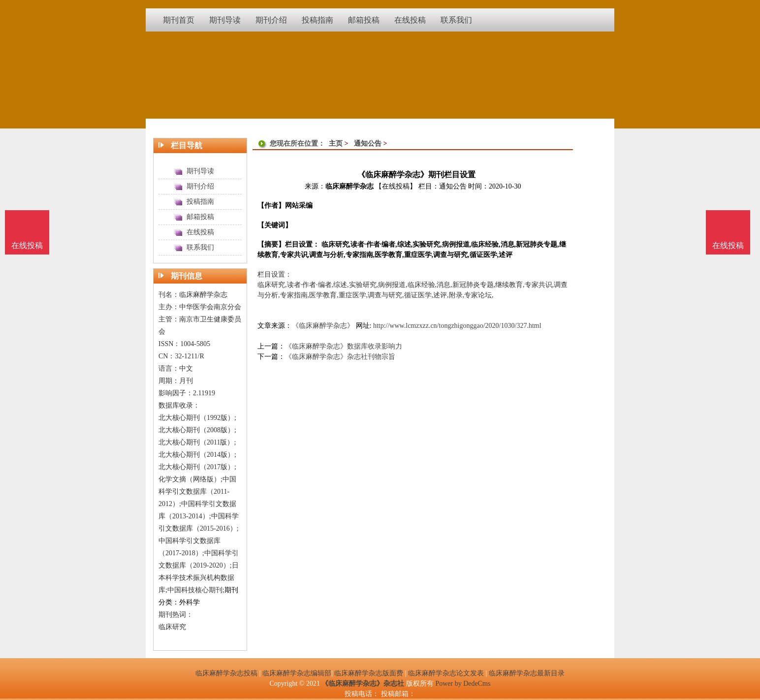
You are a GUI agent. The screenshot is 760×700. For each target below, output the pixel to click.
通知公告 (368, 143)
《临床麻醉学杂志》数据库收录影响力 (344, 346)
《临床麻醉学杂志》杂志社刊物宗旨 (340, 357)
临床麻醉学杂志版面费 (369, 673)
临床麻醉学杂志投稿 (226, 673)
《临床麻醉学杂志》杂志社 (363, 684)
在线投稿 (728, 245)
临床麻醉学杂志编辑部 (297, 673)
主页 (336, 143)
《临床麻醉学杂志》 (323, 326)
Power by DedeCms (463, 684)
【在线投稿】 (396, 186)
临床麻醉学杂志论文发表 (446, 673)
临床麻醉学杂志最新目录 (527, 673)
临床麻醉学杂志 (349, 186)
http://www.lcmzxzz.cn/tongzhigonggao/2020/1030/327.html (457, 326)
